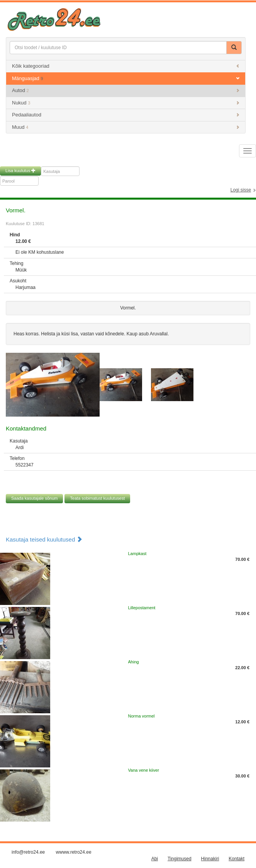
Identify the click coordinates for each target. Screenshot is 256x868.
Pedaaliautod (126, 115)
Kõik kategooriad (126, 66)
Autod (126, 90)
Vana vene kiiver (144, 770)
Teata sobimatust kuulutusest (97, 498)
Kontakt (237, 859)
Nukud (126, 103)
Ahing (134, 662)
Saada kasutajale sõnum (34, 498)
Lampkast (137, 554)
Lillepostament (142, 608)
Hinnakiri (210, 859)
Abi (155, 859)
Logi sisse (241, 190)
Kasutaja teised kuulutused (44, 539)
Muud (126, 127)
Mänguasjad (126, 78)
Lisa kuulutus (20, 171)
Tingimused (180, 859)
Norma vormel (142, 716)
